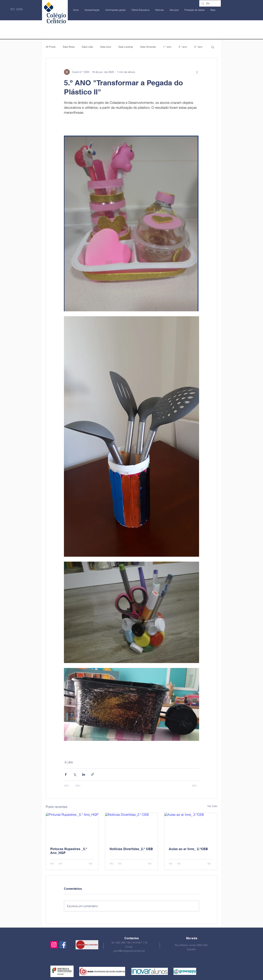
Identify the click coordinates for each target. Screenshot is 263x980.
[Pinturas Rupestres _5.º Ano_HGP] (72, 828)
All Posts (51, 47)
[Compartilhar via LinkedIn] (84, 774)
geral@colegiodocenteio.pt (129, 951)
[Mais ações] (197, 72)
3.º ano (198, 47)
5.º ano (69, 762)
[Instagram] (54, 945)
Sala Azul (106, 47)
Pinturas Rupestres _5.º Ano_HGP (69, 851)
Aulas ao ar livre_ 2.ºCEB (188, 849)
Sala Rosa (69, 47)
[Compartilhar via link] (93, 774)
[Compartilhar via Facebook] (66, 774)
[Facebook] (63, 945)
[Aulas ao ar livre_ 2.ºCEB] (191, 828)
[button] (213, 47)
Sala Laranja (126, 47)
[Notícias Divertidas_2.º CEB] (132, 828)
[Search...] (210, 3)
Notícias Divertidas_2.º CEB (131, 849)
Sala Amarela (148, 47)
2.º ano (183, 47)
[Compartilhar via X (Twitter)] (75, 774)
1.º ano (167, 47)
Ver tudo (212, 806)
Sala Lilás (87, 47)
